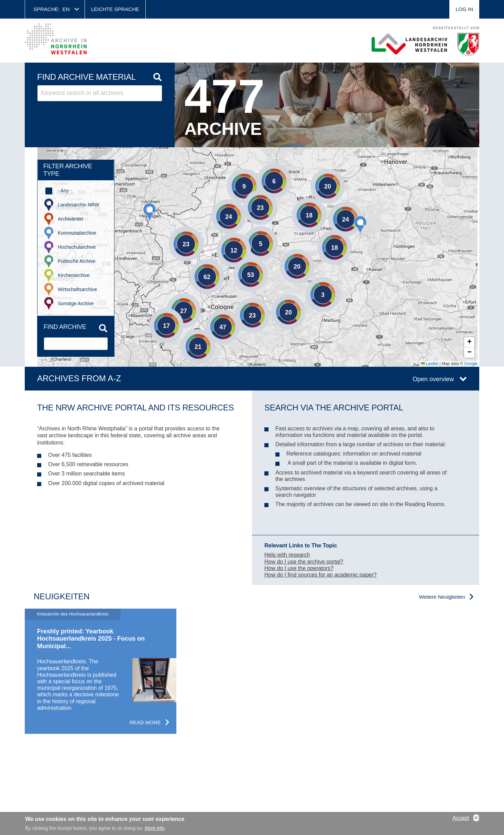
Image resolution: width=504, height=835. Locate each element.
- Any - (65, 191)
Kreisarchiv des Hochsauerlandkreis (73, 614)
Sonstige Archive (76, 303)
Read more (145, 722)
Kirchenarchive (74, 275)
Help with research (287, 555)
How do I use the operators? (299, 568)
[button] (360, 225)
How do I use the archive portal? (304, 562)
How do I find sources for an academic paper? (320, 575)
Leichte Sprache (115, 9)
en (66, 9)
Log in (464, 9)
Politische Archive (77, 261)
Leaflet (430, 364)
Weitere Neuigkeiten (442, 597)
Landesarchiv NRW (78, 205)
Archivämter (71, 219)
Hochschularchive (77, 247)
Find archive (65, 327)
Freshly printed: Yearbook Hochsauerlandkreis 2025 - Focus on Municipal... (91, 639)
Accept (461, 818)
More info (155, 828)
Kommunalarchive (77, 233)
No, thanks (476, 818)
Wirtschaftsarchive (77, 289)
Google (471, 364)
